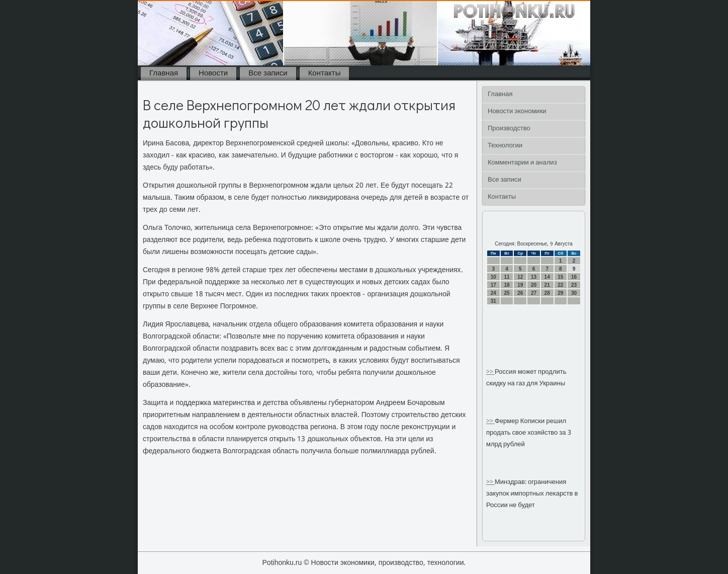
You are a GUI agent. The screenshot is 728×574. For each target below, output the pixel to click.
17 (493, 285)
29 (560, 293)
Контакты (325, 73)
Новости (213, 73)
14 (547, 277)
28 (547, 293)
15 (560, 277)
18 (507, 285)
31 (493, 301)
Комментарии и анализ (522, 163)
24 (493, 293)
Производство (509, 129)
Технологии (505, 146)
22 (560, 285)
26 (520, 293)
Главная (164, 73)
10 (493, 277)
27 (534, 293)
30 (574, 293)
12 (520, 277)
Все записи (268, 73)
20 (534, 285)
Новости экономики (517, 111)
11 (507, 277)
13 (534, 277)
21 (547, 285)
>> (490, 372)
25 (507, 293)
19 (520, 285)
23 (574, 285)
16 (574, 277)
